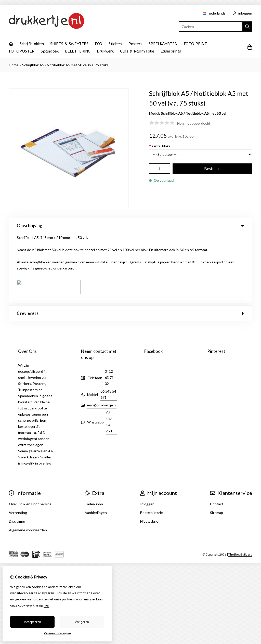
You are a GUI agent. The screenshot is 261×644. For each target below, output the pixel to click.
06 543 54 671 (108, 325)
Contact (217, 435)
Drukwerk (105, 51)
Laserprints (171, 51)
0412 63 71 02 (109, 308)
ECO (99, 44)
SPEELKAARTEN (163, 44)
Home (14, 65)
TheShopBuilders (240, 485)
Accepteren (32, 622)
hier (46, 605)
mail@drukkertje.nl (102, 336)
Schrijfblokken (32, 44)
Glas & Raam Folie (137, 51)
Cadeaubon (94, 435)
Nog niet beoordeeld (194, 123)
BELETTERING (78, 51)
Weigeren (82, 622)
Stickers (115, 44)
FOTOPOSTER (22, 51)
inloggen (243, 13)
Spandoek (50, 51)
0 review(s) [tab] (130, 244)
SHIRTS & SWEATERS (69, 44)
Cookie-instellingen (57, 633)
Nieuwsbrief (150, 452)
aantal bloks (160, 146)
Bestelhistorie (152, 443)
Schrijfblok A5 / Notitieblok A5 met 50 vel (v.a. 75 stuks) (66, 65)
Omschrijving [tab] (130, 226)
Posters (135, 44)
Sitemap (217, 443)
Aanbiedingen (96, 443)
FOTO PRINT (195, 44)
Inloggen (147, 435)
